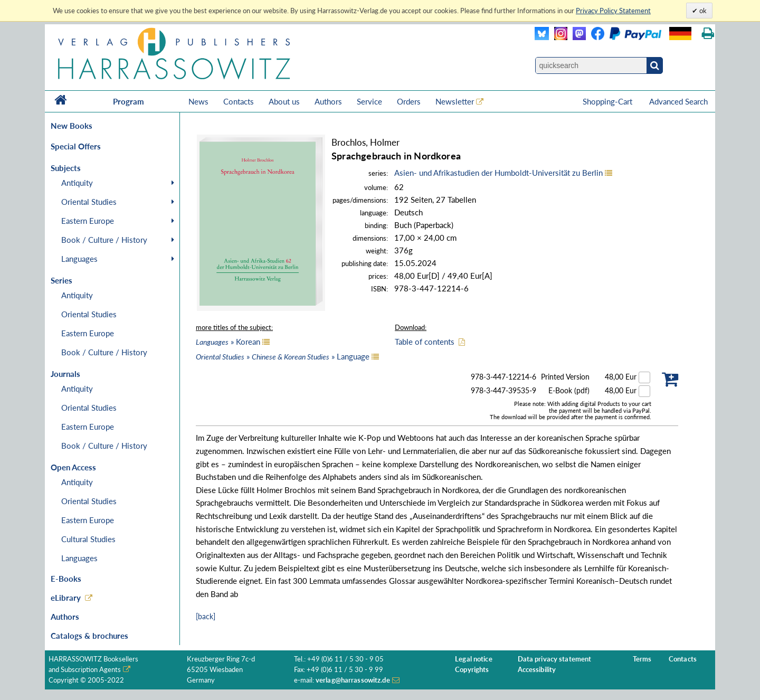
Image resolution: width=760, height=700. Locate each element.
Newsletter (455, 101)
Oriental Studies (89, 202)
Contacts (239, 101)
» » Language (283, 356)
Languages (79, 259)
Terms (642, 659)
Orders (409, 101)
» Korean (228, 342)
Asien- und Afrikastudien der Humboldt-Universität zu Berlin (498, 173)
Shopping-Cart (609, 101)
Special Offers (76, 146)
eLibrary (66, 598)
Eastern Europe (88, 221)
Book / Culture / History (104, 240)
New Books (72, 126)
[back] (206, 616)
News (198, 101)
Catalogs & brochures (89, 636)
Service (369, 101)
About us (284, 101)
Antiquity (77, 183)
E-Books (66, 579)
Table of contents (425, 342)
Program (129, 101)
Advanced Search (678, 101)
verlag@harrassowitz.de (353, 680)
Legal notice (474, 659)
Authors (328, 101)
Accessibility (537, 670)
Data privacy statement (555, 659)
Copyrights (472, 670)
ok (702, 11)
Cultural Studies (88, 539)
